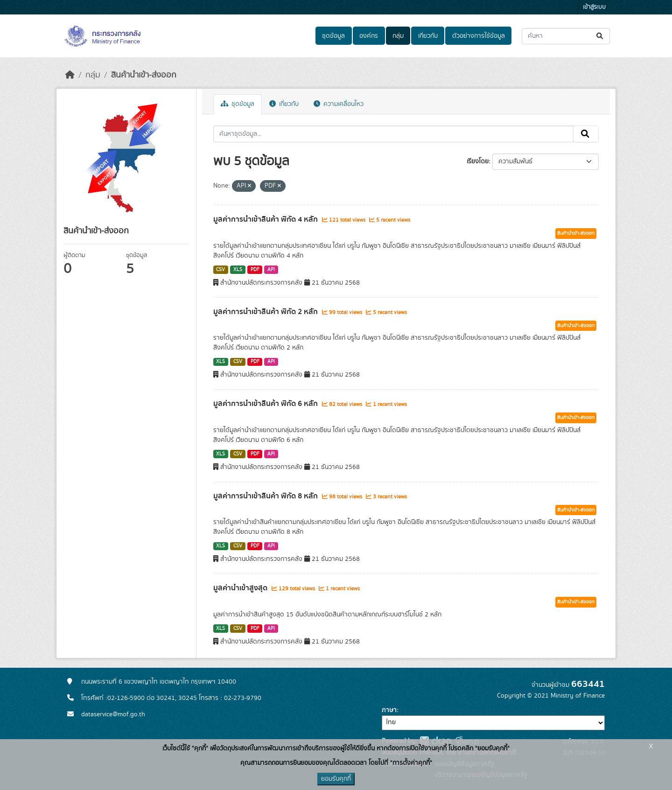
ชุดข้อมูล (333, 36)
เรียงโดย (478, 161)
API (271, 270)
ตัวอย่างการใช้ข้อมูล (479, 36)
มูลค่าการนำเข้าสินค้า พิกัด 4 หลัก (266, 219)
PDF (255, 270)
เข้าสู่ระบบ (594, 7)
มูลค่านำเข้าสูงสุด (241, 588)
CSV (220, 270)
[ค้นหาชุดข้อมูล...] (566, 36)
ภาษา (389, 710)
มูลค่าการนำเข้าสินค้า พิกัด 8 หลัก (266, 496)
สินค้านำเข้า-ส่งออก (144, 75)
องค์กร (369, 36)
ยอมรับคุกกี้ (336, 779)
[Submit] (600, 36)
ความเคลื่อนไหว (339, 104)
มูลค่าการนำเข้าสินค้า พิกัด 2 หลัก (266, 312)
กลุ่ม (398, 36)
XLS (238, 270)
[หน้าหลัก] (70, 75)
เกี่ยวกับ (428, 36)
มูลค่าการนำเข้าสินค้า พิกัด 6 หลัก (266, 404)
